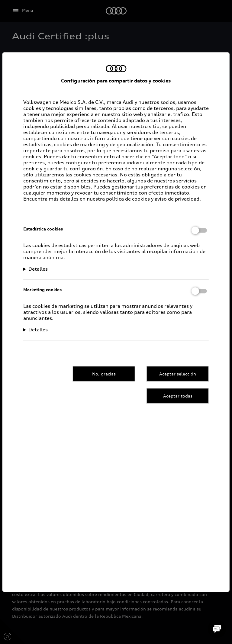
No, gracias (104, 374)
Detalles (38, 269)
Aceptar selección (178, 374)
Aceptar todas (178, 396)
